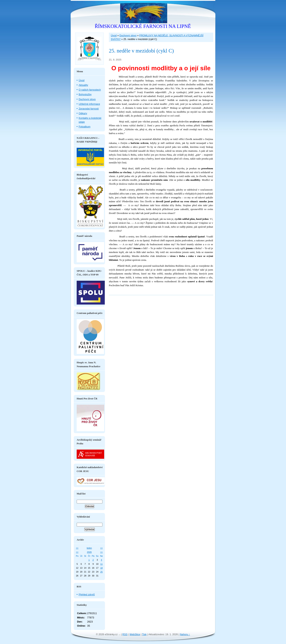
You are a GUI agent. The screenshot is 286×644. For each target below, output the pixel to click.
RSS (125, 634)
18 (101, 568)
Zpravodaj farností (89, 109)
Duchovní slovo (128, 35)
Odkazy (83, 113)
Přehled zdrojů (87, 595)
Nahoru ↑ (185, 634)
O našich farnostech (90, 90)
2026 (89, 552)
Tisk (144, 634)
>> (102, 548)
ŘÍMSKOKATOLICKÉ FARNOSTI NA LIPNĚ (143, 26)
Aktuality (83, 85)
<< (77, 548)
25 (101, 572)
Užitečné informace (89, 104)
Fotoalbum (84, 127)
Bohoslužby (85, 94)
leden (89, 548)
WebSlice (135, 634)
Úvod (114, 35)
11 (101, 564)
